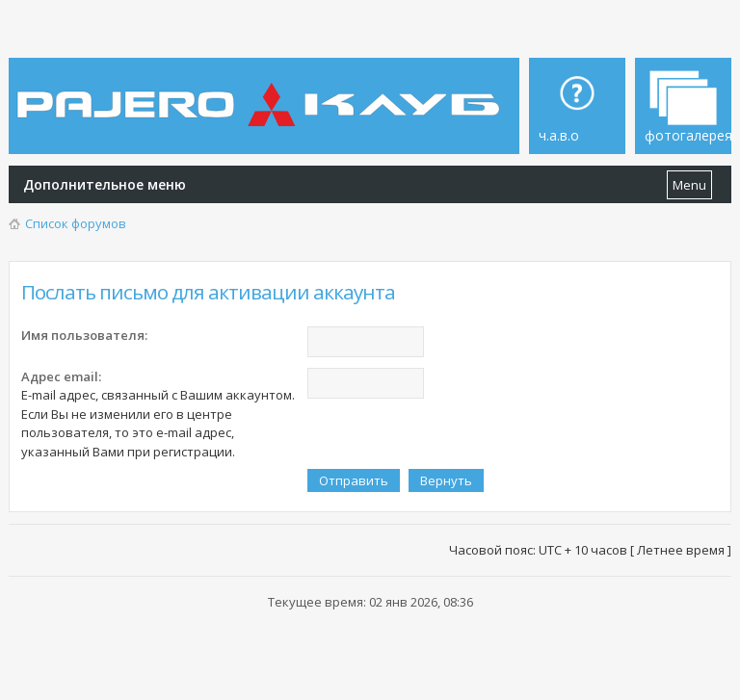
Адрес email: (61, 376)
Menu (689, 185)
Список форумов (76, 223)
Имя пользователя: (84, 335)
